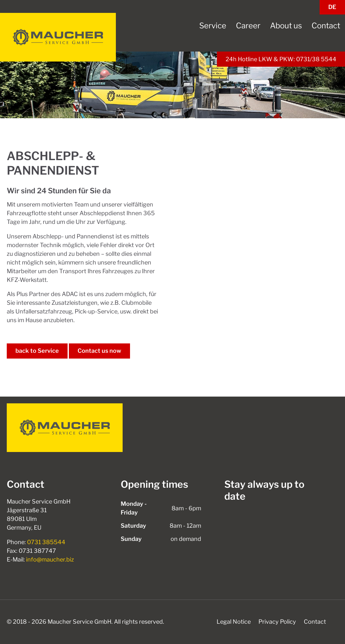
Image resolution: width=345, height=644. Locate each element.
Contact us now (99, 351)
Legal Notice (234, 622)
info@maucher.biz (50, 559)
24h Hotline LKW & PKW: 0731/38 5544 (281, 59)
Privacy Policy (277, 622)
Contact (315, 622)
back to (37, 351)
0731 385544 (46, 542)
